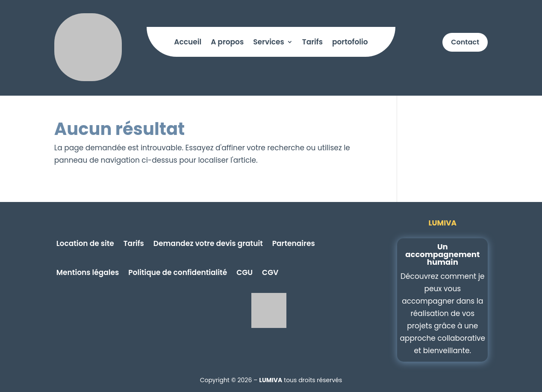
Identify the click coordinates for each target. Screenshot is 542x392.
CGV (270, 271)
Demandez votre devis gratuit (208, 242)
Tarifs (312, 43)
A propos (227, 43)
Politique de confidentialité (178, 271)
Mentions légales (88, 271)
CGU (244, 271)
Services (269, 43)
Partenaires (294, 242)
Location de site (85, 242)
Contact (465, 42)
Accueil (188, 43)
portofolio (350, 43)
